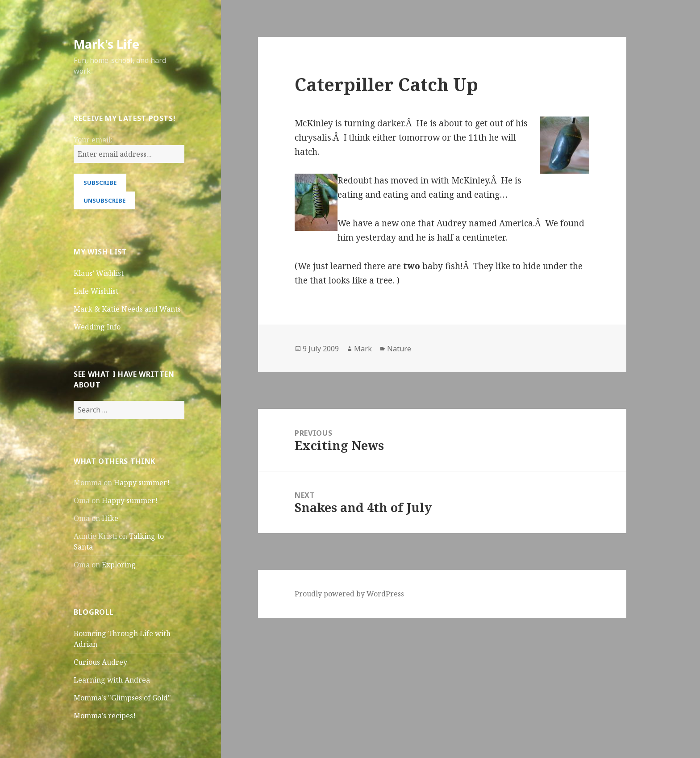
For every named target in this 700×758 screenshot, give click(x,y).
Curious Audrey (100, 662)
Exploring (119, 565)
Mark (363, 349)
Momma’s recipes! (105, 716)
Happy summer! (142, 483)
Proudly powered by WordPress (349, 594)
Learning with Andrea (112, 680)
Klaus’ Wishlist (99, 273)
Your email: (93, 140)
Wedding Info (97, 327)
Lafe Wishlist (96, 291)
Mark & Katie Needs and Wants (127, 309)
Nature (399, 349)
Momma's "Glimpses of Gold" (122, 698)
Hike (110, 518)
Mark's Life (106, 44)
